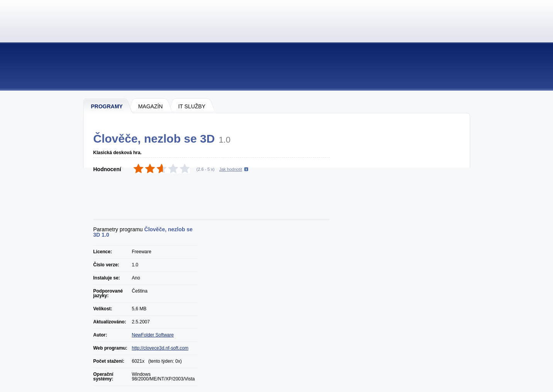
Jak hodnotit (231, 169)
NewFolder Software (153, 335)
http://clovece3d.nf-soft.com (160, 348)
